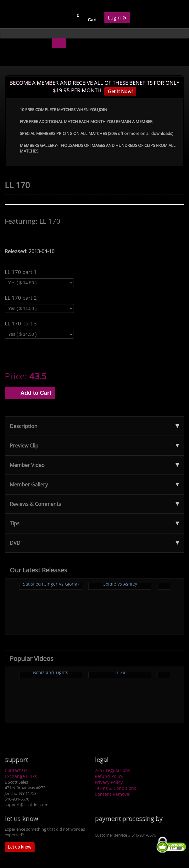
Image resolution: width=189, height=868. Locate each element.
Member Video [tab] (94, 465)
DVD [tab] (94, 543)
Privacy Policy (109, 782)
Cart (92, 20)
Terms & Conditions (115, 788)
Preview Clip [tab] (94, 446)
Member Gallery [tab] (94, 485)
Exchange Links (21, 776)
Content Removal (113, 794)
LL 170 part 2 (21, 298)
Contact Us (16, 770)
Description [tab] (94, 426)
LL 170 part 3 (21, 324)
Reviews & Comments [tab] (94, 504)
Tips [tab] (94, 523)
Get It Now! (120, 91)
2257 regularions (112, 770)
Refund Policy (109, 776)
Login (117, 17)
